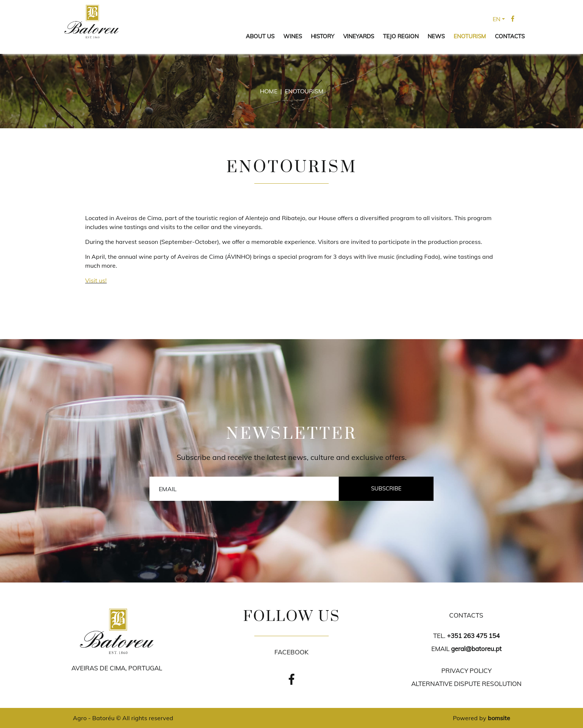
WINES (293, 36)
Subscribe (386, 488)
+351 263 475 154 (473, 636)
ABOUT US (260, 36)
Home (269, 91)
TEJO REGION (401, 36)
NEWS (436, 36)
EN (497, 19)
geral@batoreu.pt (476, 649)
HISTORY (323, 36)
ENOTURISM (470, 36)
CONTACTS (510, 36)
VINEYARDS (359, 36)
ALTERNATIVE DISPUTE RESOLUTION (466, 684)
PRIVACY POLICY (466, 671)
